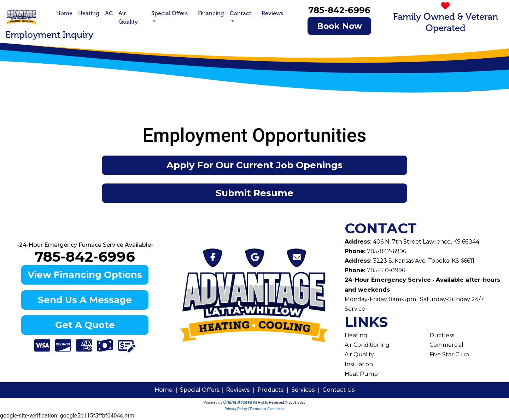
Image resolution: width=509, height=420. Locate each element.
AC (109, 13)
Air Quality (128, 17)
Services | (307, 390)
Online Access (238, 402)
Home (64, 13)
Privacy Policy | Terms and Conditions (254, 409)
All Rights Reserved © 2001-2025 (279, 402)
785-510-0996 (385, 270)
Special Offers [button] (169, 13)
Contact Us (339, 390)
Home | (167, 390)
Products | (274, 390)
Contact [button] (241, 13)
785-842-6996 (339, 10)
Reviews (272, 13)
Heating (89, 13)
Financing (211, 13)
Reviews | (242, 390)
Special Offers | (203, 390)
